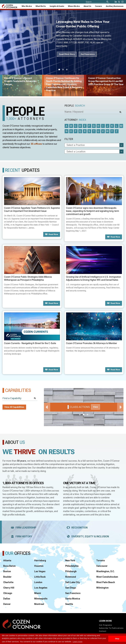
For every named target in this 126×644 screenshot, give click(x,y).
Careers (98, 6)
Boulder (7, 577)
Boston (7, 571)
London (38, 582)
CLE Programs (106, 625)
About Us (87, 6)
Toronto (101, 560)
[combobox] (57, 6)
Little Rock (40, 577)
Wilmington (102, 588)
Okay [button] (117, 639)
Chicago (8, 593)
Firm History (21, 536)
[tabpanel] (84, 407)
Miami (38, 593)
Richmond (71, 577)
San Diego (71, 588)
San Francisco (73, 593)
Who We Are (27, 6)
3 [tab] (67, 70)
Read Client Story (67, 54)
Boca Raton (9, 566)
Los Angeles (41, 588)
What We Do (41, 6)
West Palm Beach (106, 582)
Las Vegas (40, 571)
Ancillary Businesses (115, 6)
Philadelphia (72, 566)
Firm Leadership (23, 528)
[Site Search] (98, 2)
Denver (7, 604)
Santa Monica (73, 599)
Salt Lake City (73, 582)
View (96, 407)
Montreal (39, 604)
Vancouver (102, 566)
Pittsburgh (71, 571)
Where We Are (74, 6)
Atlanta (7, 560)
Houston (39, 566)
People (75, 106)
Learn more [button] (77, 642)
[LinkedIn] (116, 2)
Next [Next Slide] (120, 407)
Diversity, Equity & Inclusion (87, 536)
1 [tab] (59, 70)
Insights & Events (57, 6)
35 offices (36, 144)
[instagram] (122, 2)
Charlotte (8, 582)
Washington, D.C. (105, 571)
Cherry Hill (9, 588)
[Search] (107, 2)
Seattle (69, 604)
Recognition (76, 528)
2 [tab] (63, 70)
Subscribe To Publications (111, 628)
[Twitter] (119, 2)
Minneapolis (41, 599)
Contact (103, 631)
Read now (52, 234)
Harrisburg (40, 560)
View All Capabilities (14, 407)
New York (70, 560)
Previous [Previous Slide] (47, 407)
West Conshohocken (107, 577)
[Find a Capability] (20, 398)
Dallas (7, 599)
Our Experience (88, 54)
